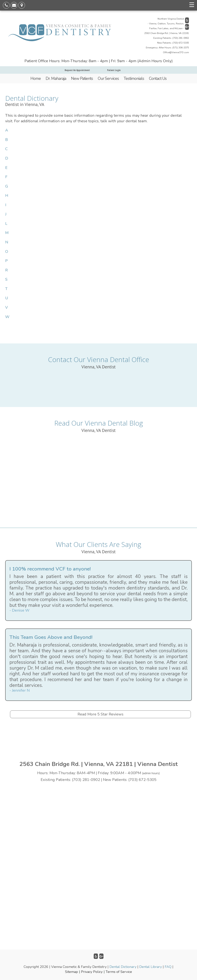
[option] (98, 591)
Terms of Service (119, 972)
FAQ (168, 967)
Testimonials (134, 79)
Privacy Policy (92, 972)
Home (36, 79)
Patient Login (114, 70)
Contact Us (158, 79)
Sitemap (71, 972)
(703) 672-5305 (181, 43)
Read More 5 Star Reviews (101, 714)
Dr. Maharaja (56, 79)
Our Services (108, 79)
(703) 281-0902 (181, 38)
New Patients (82, 79)
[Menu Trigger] (192, 5)
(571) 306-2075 (181, 48)
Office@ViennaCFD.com (176, 52)
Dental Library (151, 967)
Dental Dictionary (123, 967)
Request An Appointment (77, 70)
